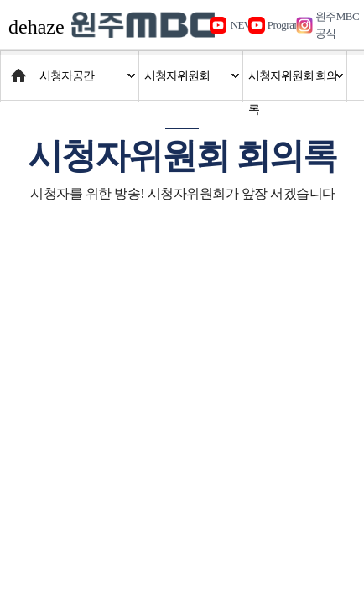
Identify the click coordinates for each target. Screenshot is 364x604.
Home (16, 68)
